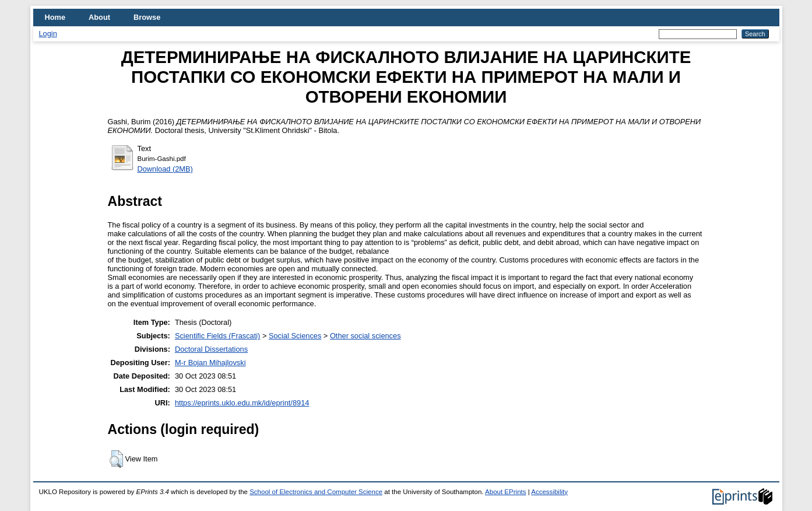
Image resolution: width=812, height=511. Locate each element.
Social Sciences (295, 336)
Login (48, 34)
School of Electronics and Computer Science (316, 492)
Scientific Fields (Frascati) (217, 336)
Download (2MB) (165, 169)
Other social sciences (365, 336)
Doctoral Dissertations (211, 349)
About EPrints (505, 492)
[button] (116, 459)
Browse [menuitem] (147, 17)
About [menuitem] (99, 17)
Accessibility (549, 492)
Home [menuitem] (55, 17)
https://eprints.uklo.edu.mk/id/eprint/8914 (242, 403)
